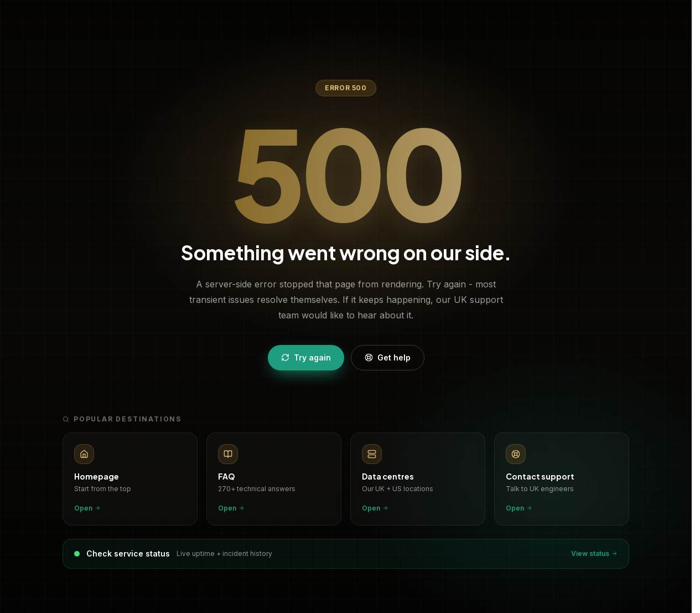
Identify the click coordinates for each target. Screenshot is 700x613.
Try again (306, 357)
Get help (388, 357)
